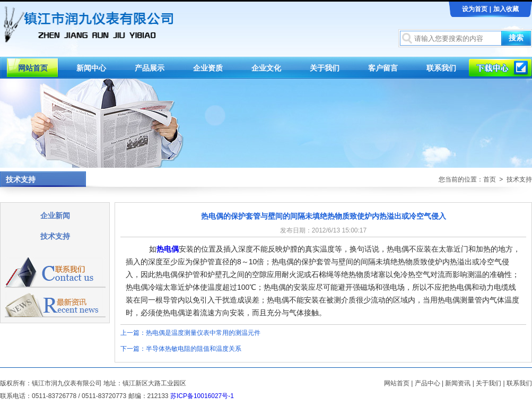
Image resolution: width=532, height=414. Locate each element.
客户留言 (383, 68)
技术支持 (55, 236)
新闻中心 (91, 68)
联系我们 (441, 68)
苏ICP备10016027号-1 (202, 396)
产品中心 (428, 383)
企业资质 (208, 68)
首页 (490, 179)
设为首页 (475, 9)
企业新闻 (55, 215)
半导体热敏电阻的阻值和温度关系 (194, 349)
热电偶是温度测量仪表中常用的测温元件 (203, 333)
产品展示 (150, 68)
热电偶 (168, 249)
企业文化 (266, 68)
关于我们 (325, 68)
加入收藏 (506, 9)
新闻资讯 (458, 383)
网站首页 (33, 68)
